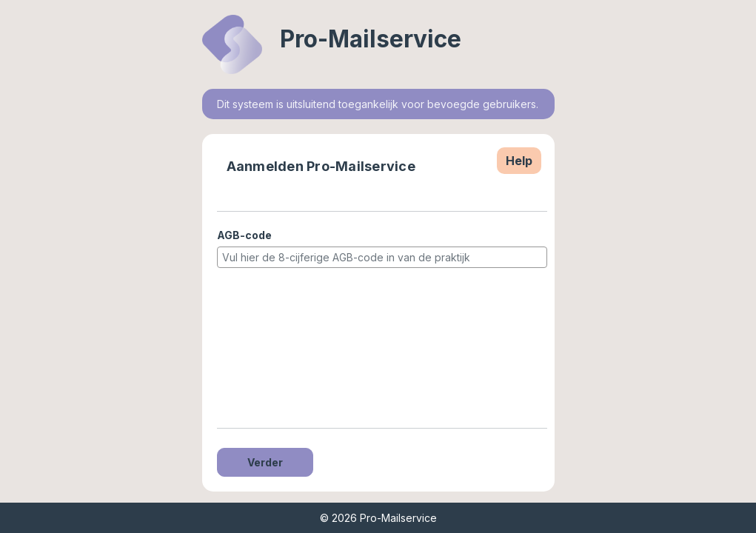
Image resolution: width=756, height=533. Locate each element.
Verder (265, 462)
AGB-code (244, 235)
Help (519, 161)
